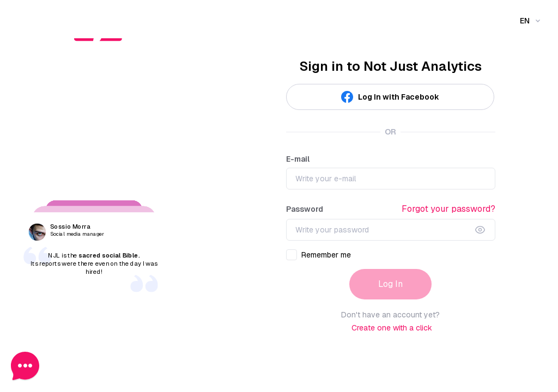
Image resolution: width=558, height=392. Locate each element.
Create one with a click (392, 328)
